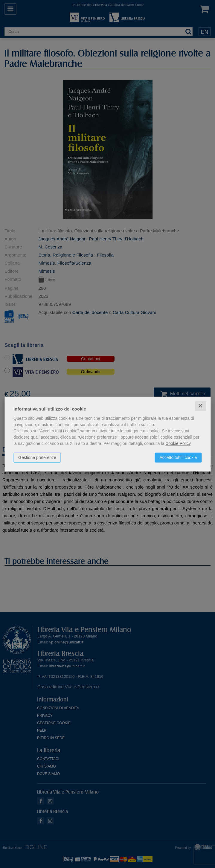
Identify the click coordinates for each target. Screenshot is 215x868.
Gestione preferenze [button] (37, 457)
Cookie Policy (178, 443)
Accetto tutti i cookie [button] (178, 457)
